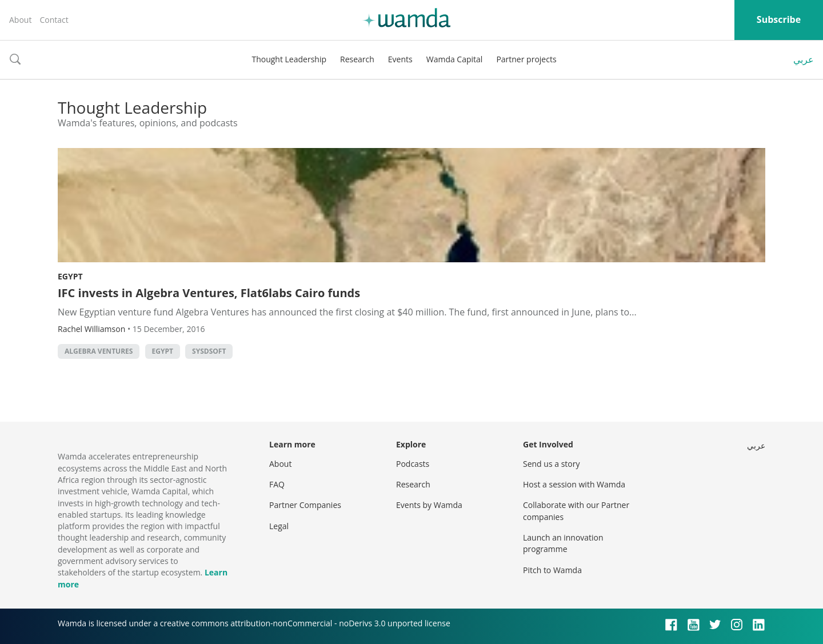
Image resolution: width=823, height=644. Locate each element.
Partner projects (526, 59)
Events (400, 59)
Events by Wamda (429, 505)
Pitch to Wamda (552, 570)
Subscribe (779, 19)
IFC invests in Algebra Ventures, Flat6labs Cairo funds (209, 293)
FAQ (277, 484)
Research (357, 59)
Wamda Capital (455, 59)
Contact (54, 20)
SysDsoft (209, 351)
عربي (804, 59)
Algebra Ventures (99, 351)
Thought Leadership (289, 59)
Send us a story (551, 464)
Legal (279, 526)
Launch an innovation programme (563, 543)
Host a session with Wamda (574, 484)
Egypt (70, 276)
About (20, 20)
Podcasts (413, 464)
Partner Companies (305, 505)
